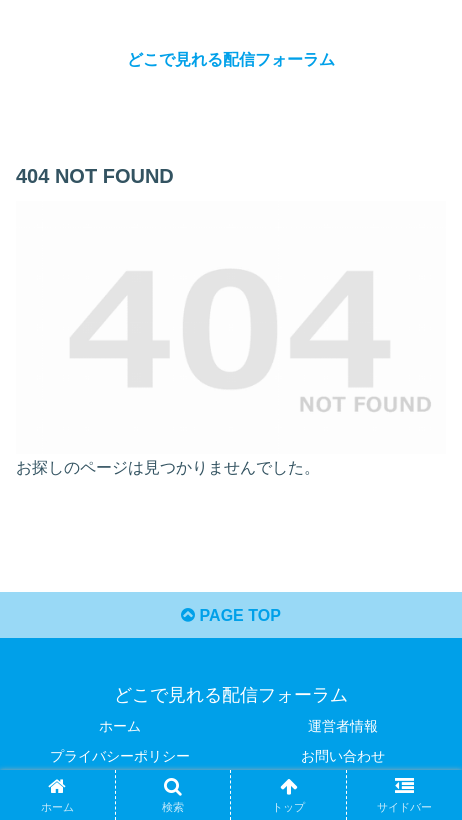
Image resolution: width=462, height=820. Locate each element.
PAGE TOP (231, 615)
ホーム (120, 726)
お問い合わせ (343, 756)
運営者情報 (343, 726)
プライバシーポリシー (120, 756)
